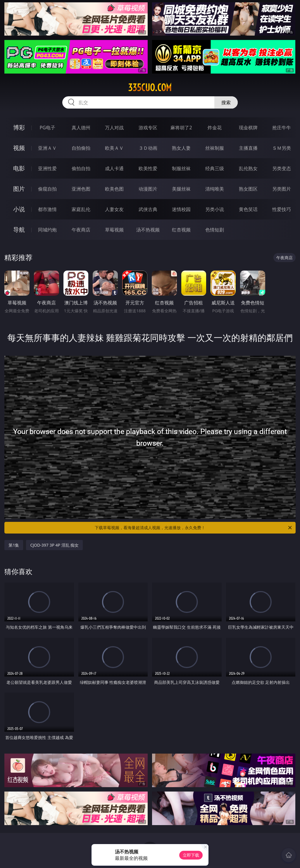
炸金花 (215, 128)
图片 (19, 189)
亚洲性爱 (47, 168)
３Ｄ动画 (148, 148)
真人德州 (81, 128)
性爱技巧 (282, 209)
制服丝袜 (181, 168)
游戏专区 (148, 128)
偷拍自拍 (81, 168)
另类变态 (282, 168)
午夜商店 (81, 230)
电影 (19, 168)
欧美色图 (114, 189)
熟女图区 (248, 189)
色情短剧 (215, 230)
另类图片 (282, 189)
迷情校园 (181, 209)
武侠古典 (148, 209)
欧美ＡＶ (114, 148)
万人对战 (114, 128)
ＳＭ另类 (282, 148)
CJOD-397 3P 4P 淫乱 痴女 (54, 545)
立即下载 (191, 855)
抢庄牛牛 (282, 128)
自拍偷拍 (81, 148)
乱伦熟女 (248, 168)
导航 (19, 230)
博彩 (19, 127)
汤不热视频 (148, 230)
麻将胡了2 (181, 128)
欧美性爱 (148, 168)
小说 (19, 209)
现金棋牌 (248, 128)
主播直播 (248, 148)
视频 (19, 148)
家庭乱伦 (81, 209)
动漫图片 (148, 189)
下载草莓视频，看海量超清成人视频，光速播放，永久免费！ (194, 528)
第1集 (14, 545)
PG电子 (48, 128)
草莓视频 (114, 230)
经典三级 (215, 168)
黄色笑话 (248, 209)
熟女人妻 (181, 148)
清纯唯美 (215, 189)
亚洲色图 (81, 189)
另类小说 (215, 209)
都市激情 (47, 209)
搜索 (226, 102)
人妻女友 (114, 209)
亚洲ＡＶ (47, 148)
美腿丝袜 (181, 189)
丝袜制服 (215, 148)
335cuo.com (150, 88)
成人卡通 (114, 168)
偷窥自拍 (47, 189)
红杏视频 (181, 230)
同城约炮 (47, 230)
